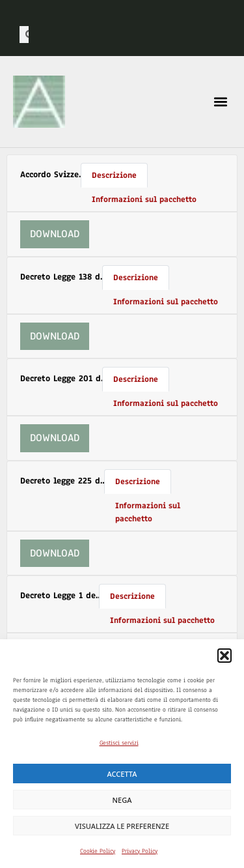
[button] (224, 656)
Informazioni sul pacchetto (144, 199)
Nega (122, 800)
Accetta (122, 774)
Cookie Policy (98, 851)
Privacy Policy (140, 851)
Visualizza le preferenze (122, 826)
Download (55, 234)
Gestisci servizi (119, 743)
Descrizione (114, 175)
